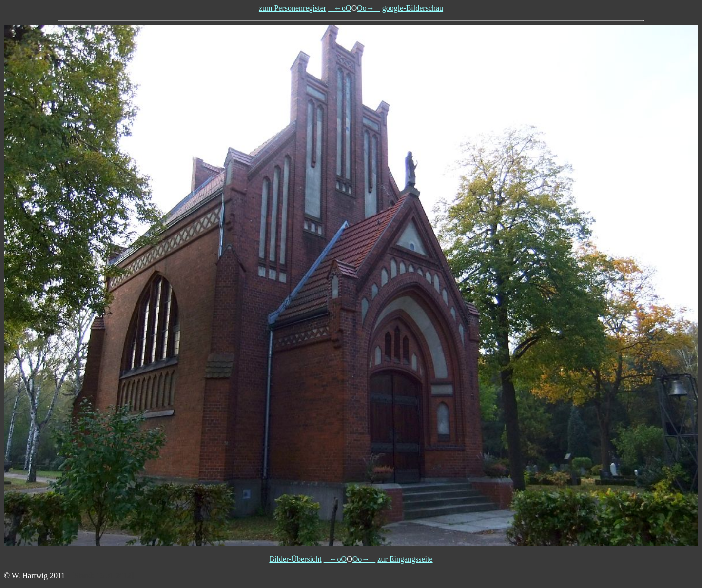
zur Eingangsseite (405, 559)
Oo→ (369, 8)
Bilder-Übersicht (295, 559)
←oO (340, 8)
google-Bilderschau (413, 8)
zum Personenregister (292, 8)
